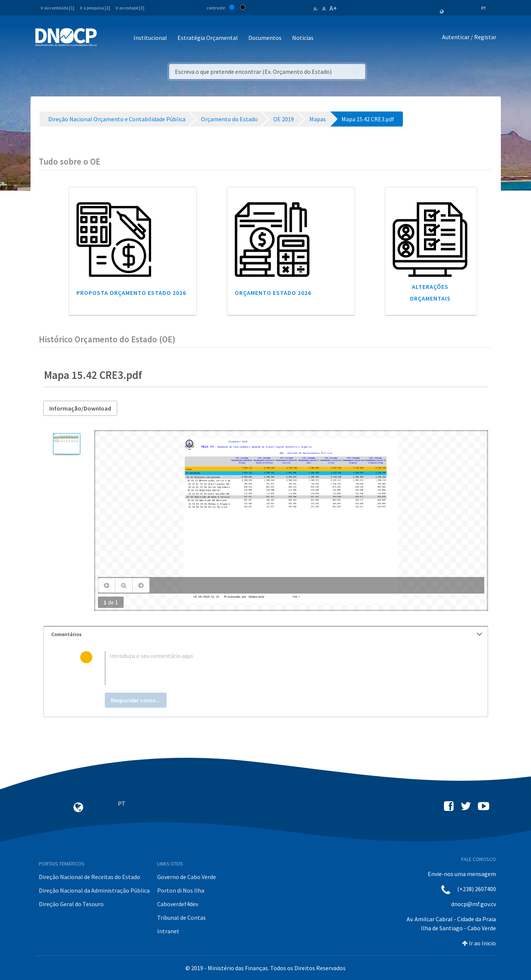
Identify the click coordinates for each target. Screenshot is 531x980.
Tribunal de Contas (181, 917)
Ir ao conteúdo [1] (57, 8)
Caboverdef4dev (178, 904)
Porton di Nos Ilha (181, 890)
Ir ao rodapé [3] (130, 8)
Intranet (168, 931)
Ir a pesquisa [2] (95, 8)
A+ (333, 8)
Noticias (303, 38)
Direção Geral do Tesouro (71, 904)
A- (316, 9)
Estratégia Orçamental (208, 38)
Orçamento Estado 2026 (273, 293)
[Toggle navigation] (107, 38)
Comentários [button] (267, 634)
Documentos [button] (265, 38)
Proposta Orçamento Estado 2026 (131, 293)
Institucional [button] (150, 38)
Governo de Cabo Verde (187, 877)
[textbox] (278, 668)
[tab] (266, 634)
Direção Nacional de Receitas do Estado (90, 877)
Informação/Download (80, 408)
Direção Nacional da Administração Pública (94, 890)
